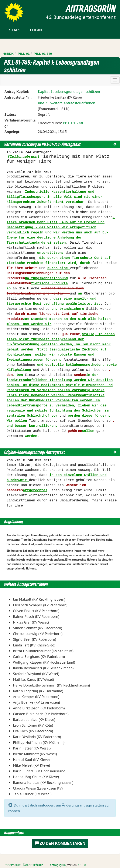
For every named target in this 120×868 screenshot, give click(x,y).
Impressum (12, 865)
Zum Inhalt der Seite (19, 10)
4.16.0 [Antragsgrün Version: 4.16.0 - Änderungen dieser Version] (82, 865)
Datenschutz (33, 865)
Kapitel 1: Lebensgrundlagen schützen (69, 91)
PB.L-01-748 (73, 123)
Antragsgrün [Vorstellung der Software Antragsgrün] (58, 865)
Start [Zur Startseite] (15, 30)
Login (36, 30)
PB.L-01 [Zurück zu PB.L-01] (24, 54)
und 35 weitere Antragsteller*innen (67, 103)
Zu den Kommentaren (60, 843)
